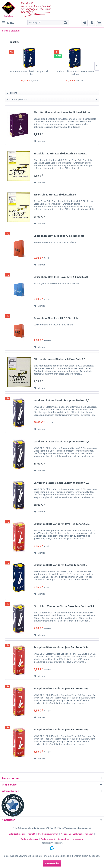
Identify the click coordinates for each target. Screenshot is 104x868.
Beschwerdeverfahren (48, 834)
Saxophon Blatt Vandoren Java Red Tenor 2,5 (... (62, 524)
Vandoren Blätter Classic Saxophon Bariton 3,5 (62, 400)
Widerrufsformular (30, 839)
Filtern (12, 93)
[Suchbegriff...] (48, 23)
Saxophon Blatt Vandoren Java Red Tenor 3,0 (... (62, 689)
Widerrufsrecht (48, 839)
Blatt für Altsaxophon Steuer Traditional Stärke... (63, 112)
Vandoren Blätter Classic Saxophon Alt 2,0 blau (75, 73)
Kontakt (31, 834)
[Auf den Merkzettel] (40, 141)
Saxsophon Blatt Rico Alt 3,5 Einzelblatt (57, 318)
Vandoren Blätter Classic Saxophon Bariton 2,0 (62, 483)
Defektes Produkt (17, 834)
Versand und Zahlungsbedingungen (77, 834)
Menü (8, 22)
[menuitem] (8, 23)
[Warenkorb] (99, 23)
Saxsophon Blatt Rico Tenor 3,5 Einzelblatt (59, 236)
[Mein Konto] (92, 23)
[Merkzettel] (85, 23)
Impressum (78, 839)
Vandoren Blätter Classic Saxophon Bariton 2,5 (62, 442)
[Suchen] (66, 23)
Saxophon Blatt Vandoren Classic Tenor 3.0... (60, 565)
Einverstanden (52, 863)
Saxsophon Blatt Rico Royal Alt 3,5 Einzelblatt (61, 277)
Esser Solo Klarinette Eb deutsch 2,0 (55, 195)
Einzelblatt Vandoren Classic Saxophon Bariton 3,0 (64, 606)
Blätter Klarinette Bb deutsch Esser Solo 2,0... (61, 359)
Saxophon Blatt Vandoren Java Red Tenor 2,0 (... (62, 730)
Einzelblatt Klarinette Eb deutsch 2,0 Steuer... (61, 154)
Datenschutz (64, 839)
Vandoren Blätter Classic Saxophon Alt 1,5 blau (29, 73)
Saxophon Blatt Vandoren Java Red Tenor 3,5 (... (62, 647)
